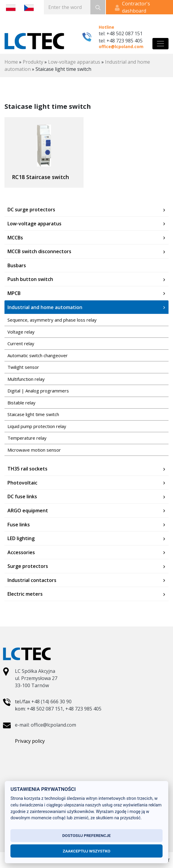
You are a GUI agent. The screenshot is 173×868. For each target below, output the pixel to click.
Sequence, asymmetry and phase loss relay (52, 320)
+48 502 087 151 (45, 709)
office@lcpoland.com (121, 46)
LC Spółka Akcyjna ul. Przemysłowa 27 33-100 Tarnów (36, 678)
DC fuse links (22, 496)
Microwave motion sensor (34, 450)
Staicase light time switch (33, 414)
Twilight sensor (23, 367)
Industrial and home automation (45, 307)
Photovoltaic (22, 483)
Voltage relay (21, 332)
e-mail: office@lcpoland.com (45, 725)
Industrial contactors (32, 580)
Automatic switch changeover (38, 355)
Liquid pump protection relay (37, 426)
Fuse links (19, 525)
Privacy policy (30, 741)
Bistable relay (21, 403)
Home (11, 62)
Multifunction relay (26, 379)
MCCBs (15, 238)
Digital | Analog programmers (38, 391)
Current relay (21, 343)
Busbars (17, 265)
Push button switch (30, 279)
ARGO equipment (28, 511)
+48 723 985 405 (83, 709)
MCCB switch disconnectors (39, 251)
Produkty (33, 62)
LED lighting (21, 538)
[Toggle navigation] (160, 44)
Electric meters (25, 594)
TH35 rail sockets (27, 469)
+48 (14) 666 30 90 (51, 702)
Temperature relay (27, 438)
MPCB (14, 293)
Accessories (21, 552)
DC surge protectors (31, 210)
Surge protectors (28, 566)
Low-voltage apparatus (74, 62)
